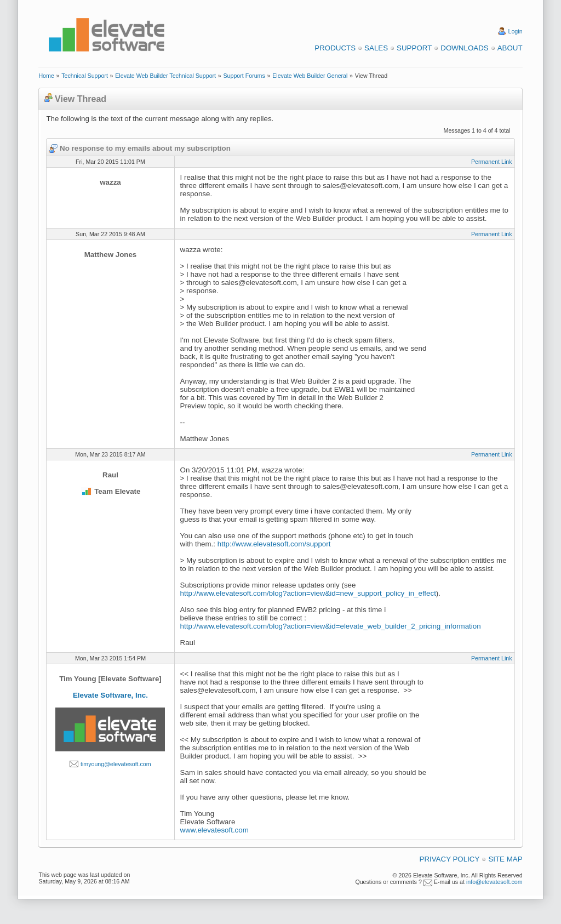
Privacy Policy (450, 859)
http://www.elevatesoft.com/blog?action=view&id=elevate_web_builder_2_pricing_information (331, 626)
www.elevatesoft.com (214, 830)
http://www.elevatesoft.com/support (274, 544)
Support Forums (244, 76)
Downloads (464, 48)
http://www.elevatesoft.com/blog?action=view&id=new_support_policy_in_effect (308, 593)
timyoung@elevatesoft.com (116, 764)
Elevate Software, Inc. (110, 695)
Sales (376, 48)
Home (46, 76)
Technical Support (85, 76)
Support (414, 48)
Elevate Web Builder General (310, 76)
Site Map (505, 859)
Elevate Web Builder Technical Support (165, 76)
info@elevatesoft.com (494, 882)
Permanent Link (492, 162)
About (510, 48)
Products (335, 48)
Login (516, 31)
